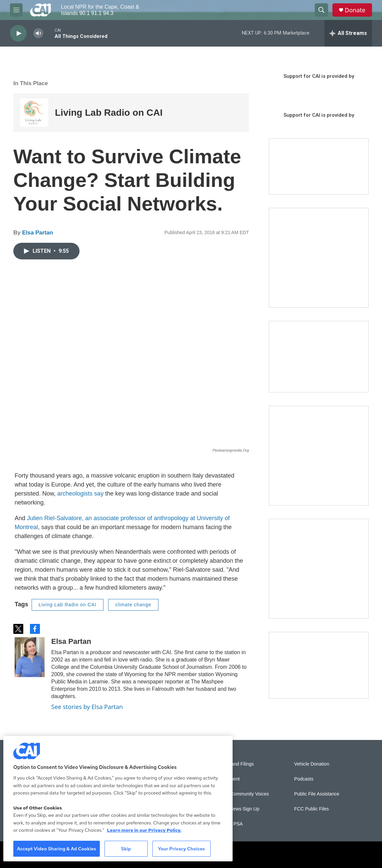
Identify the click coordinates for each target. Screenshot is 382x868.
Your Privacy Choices (181, 849)
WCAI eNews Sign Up (236, 809)
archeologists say (80, 494)
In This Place (31, 83)
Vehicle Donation (312, 764)
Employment (227, 779)
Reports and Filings (234, 764)
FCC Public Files (311, 809)
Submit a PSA (228, 824)
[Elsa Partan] (30, 657)
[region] (118, 799)
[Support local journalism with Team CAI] (319, 167)
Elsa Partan (37, 233)
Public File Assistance (317, 794)
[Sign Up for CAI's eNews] (319, 456)
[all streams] (348, 33)
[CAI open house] (319, 357)
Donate (355, 10)
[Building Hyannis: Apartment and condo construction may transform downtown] (319, 665)
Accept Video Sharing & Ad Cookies (57, 849)
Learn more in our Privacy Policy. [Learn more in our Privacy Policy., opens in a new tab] (144, 830)
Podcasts (304, 779)
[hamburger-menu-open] (16, 10)
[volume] (38, 33)
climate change (133, 605)
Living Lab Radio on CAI (109, 113)
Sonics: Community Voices (241, 794)
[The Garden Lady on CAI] (319, 258)
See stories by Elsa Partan (87, 707)
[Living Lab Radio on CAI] (34, 113)
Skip (126, 849)
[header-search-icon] (321, 10)
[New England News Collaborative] (319, 569)
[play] (18, 33)
